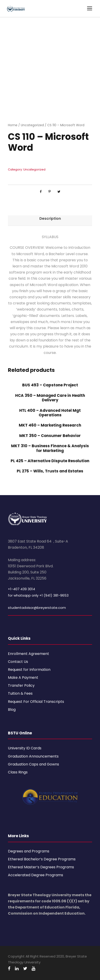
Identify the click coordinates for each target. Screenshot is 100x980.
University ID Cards (25, 748)
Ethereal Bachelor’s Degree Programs (42, 859)
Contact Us (18, 662)
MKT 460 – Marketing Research (50, 425)
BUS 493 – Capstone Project (50, 385)
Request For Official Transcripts (36, 702)
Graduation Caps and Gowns (33, 764)
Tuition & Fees (20, 693)
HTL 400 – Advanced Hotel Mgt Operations (50, 413)
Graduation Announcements (33, 756)
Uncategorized (32, 125)
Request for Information (29, 670)
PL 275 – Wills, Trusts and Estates (50, 471)
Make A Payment (23, 678)
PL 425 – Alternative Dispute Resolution (50, 461)
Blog (12, 710)
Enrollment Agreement (29, 654)
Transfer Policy (21, 685)
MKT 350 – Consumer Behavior (50, 436)
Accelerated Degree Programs (36, 875)
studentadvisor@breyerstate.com (37, 608)
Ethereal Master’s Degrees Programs (41, 867)
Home (13, 125)
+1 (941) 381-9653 (54, 595)
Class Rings (18, 772)
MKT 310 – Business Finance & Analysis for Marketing (50, 448)
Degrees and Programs (29, 851)
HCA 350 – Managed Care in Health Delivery (50, 398)
